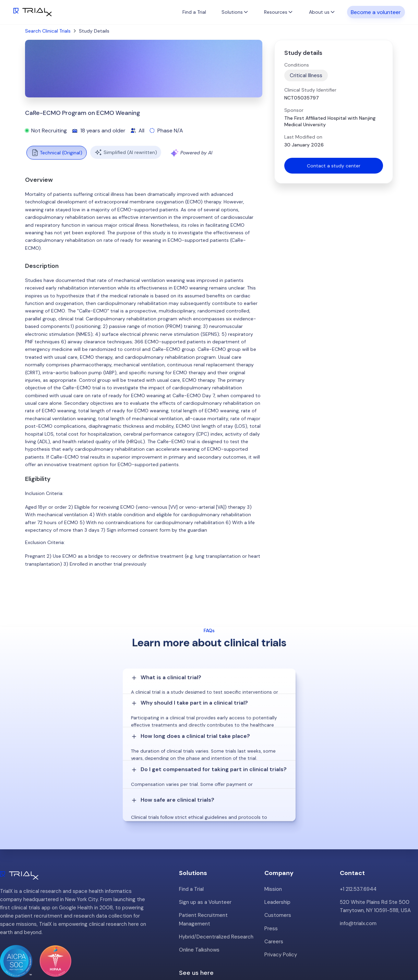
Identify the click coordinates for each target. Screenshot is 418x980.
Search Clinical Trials (48, 31)
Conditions (297, 65)
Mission (273, 830)
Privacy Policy (281, 896)
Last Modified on (303, 137)
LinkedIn (401, 951)
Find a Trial (194, 12)
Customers (278, 857)
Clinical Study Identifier (310, 90)
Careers (274, 883)
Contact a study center (334, 166)
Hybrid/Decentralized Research (216, 878)
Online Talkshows (199, 891)
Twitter (375, 951)
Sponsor (294, 110)
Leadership (277, 843)
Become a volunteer (376, 12)
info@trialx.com (358, 865)
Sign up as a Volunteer (205, 843)
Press (271, 870)
